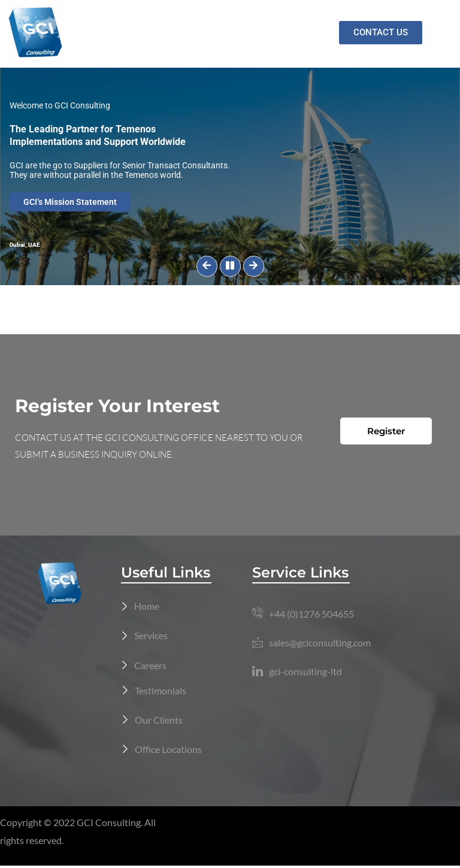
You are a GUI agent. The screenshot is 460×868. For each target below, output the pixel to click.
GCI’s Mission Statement (71, 202)
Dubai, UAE (25, 245)
